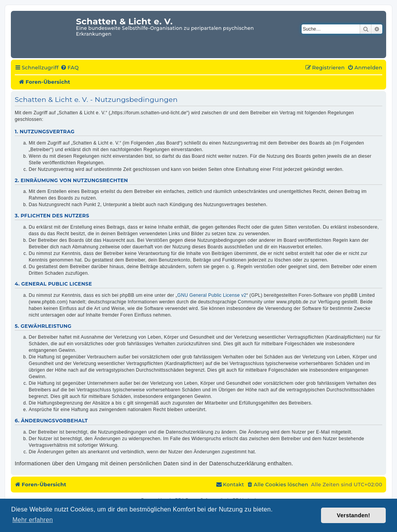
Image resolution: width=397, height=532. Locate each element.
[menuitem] (70, 68)
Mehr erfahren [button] (33, 520)
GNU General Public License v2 (212, 295)
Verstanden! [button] (354, 515)
